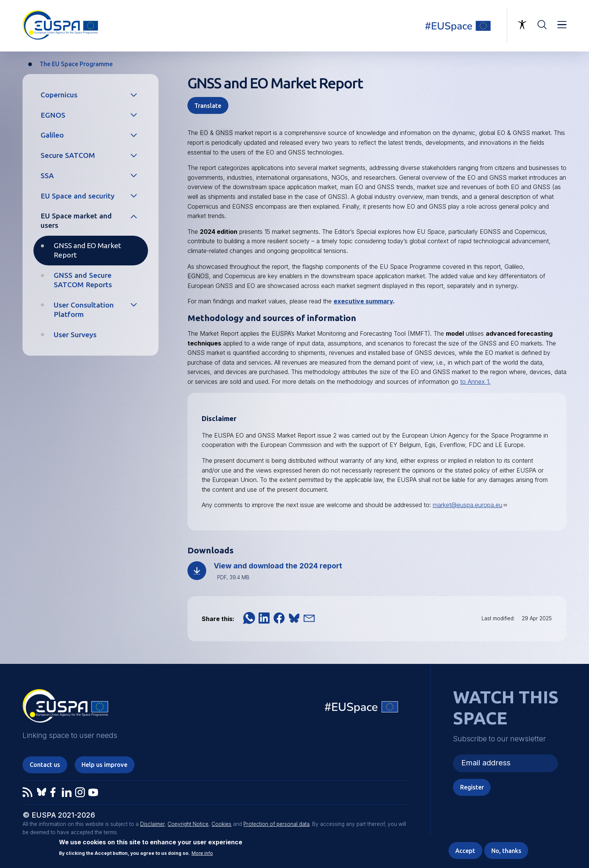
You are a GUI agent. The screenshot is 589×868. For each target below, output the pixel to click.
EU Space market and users (76, 220)
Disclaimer (152, 824)
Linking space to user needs (462, 26)
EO (204, 133)
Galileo (52, 135)
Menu (562, 25)
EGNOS (53, 115)
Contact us (45, 765)
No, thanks (506, 851)
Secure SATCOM (68, 155)
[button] (249, 618)
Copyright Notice (188, 824)
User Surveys (75, 335)
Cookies (221, 824)
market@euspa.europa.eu (470, 505)
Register (472, 787)
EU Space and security (78, 196)
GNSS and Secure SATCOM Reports (83, 280)
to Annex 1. (475, 382)
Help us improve (104, 765)
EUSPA (281, 333)
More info (202, 854)
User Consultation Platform (84, 310)
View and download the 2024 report (278, 566)
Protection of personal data (276, 824)
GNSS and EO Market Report (87, 250)
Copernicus (59, 95)
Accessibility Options (522, 25)
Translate (208, 106)
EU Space (362, 709)
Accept (465, 851)
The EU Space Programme (76, 64)
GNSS (224, 133)
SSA (47, 176)
